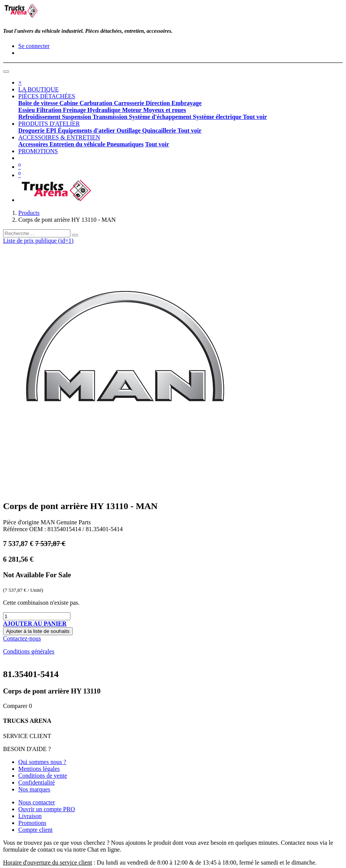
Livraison (30, 816)
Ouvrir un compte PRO (47, 809)
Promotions (32, 823)
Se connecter (34, 46)
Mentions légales (39, 769)
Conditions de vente (43, 776)
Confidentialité (37, 782)
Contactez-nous (22, 638)
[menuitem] (38, 89)
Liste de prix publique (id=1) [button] (38, 241)
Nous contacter (37, 802)
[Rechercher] (75, 235)
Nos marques (34, 789)
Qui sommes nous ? (42, 762)
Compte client (35, 830)
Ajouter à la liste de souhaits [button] (38, 631)
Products (29, 213)
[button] (35, 624)
